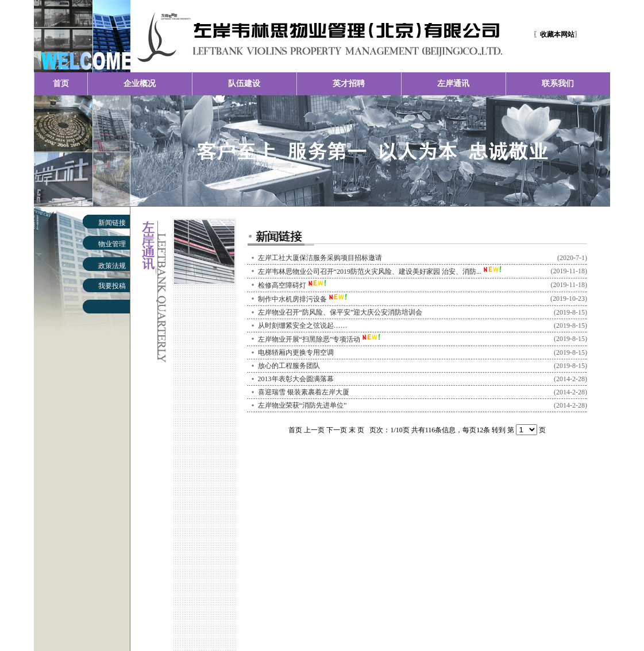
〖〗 (557, 34)
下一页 (337, 430)
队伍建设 (244, 84)
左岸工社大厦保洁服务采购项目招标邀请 (320, 258)
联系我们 (558, 84)
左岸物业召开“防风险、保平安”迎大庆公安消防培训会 (340, 312)
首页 (61, 84)
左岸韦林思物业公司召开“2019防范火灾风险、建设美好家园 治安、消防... (370, 272)
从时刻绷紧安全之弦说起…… (303, 325)
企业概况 (140, 84)
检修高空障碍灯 (282, 285)
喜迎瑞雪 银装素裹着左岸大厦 (304, 392)
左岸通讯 (453, 84)
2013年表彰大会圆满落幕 (296, 379)
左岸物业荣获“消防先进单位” (302, 405)
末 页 (356, 430)
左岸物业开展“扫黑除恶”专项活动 (309, 339)
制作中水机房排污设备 (292, 299)
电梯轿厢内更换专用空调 (296, 352)
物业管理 (112, 244)
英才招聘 (349, 84)
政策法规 (112, 266)
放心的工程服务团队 (289, 366)
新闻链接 (112, 223)
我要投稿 (112, 286)
